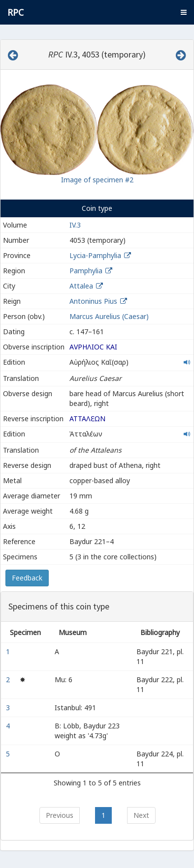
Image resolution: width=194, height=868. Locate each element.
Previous (60, 815)
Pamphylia (86, 271)
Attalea (81, 286)
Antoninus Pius (93, 301)
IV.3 (75, 225)
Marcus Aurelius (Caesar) (109, 316)
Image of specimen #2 (97, 180)
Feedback (27, 578)
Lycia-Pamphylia (95, 255)
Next (141, 815)
